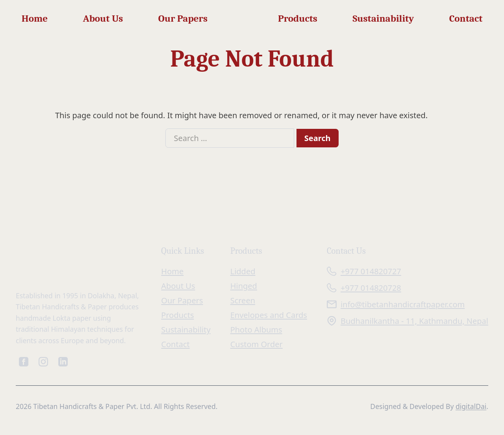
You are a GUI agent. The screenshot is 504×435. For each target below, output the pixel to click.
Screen (243, 300)
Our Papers (183, 18)
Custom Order (257, 344)
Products (298, 18)
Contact (466, 18)
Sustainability (383, 18)
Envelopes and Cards (269, 315)
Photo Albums (256, 330)
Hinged (244, 286)
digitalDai (471, 406)
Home (35, 18)
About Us (103, 18)
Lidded (243, 271)
